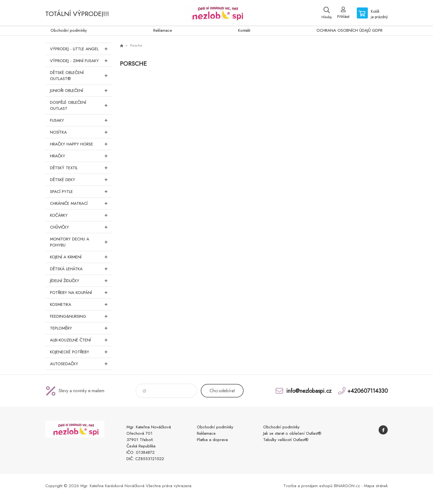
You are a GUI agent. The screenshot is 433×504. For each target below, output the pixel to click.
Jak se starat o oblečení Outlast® (292, 433)
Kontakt (244, 30)
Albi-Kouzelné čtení (81, 340)
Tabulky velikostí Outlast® (286, 440)
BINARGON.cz (347, 486)
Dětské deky (81, 180)
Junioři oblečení (81, 91)
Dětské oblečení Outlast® (81, 76)
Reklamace (163, 30)
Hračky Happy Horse (81, 144)
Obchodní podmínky (69, 30)
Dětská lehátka (81, 269)
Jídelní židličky (81, 281)
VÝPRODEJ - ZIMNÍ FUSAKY (81, 61)
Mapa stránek (376, 486)
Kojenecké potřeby (81, 352)
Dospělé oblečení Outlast (81, 105)
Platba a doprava (212, 440)
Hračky (81, 156)
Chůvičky (81, 227)
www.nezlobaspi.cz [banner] (216, 13)
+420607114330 (368, 391)
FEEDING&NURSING (81, 316)
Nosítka (81, 132)
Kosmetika (81, 304)
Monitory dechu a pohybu (81, 242)
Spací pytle (81, 192)
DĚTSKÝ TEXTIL (81, 168)
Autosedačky (81, 364)
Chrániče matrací (81, 203)
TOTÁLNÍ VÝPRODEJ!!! (77, 14)
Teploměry (81, 328)
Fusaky (81, 120)
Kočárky (81, 215)
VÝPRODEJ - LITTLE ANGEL (81, 49)
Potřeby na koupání (81, 293)
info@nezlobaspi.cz (309, 391)
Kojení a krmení (81, 257)
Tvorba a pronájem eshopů (308, 486)
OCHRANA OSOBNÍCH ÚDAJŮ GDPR (349, 30)
